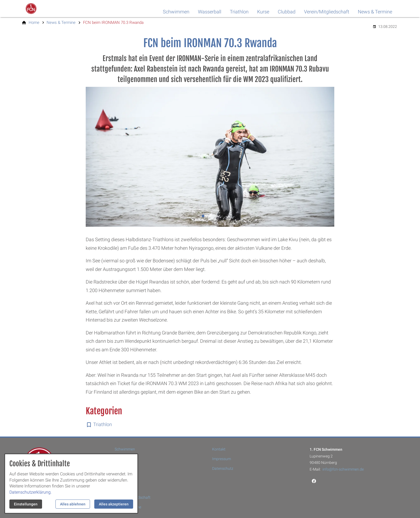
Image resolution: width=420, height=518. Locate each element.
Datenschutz (223, 468)
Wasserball (210, 12)
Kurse (263, 12)
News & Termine (375, 12)
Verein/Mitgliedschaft (327, 12)
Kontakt (219, 449)
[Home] (34, 23)
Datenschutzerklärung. (31, 492)
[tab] (203, 216)
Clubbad (287, 12)
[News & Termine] (61, 23)
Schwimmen (176, 12)
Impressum (222, 459)
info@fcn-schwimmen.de (343, 469)
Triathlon (239, 12)
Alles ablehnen (73, 504)
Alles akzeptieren (114, 504)
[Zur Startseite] (47, 9)
